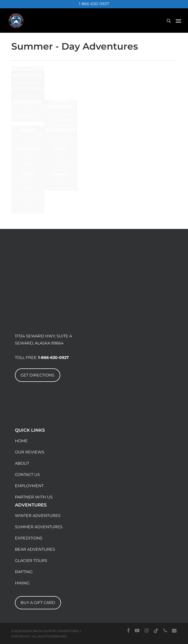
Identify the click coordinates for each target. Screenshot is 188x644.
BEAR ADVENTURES (35, 549)
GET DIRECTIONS (37, 375)
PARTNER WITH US (34, 497)
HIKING (22, 583)
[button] (178, 21)
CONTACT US (27, 475)
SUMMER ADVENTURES (39, 527)
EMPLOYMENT (29, 486)
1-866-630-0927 (94, 4)
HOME (21, 441)
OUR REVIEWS (30, 452)
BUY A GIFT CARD (38, 603)
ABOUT (22, 463)
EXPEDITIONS (29, 538)
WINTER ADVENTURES (38, 516)
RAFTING (24, 572)
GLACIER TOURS (31, 561)
